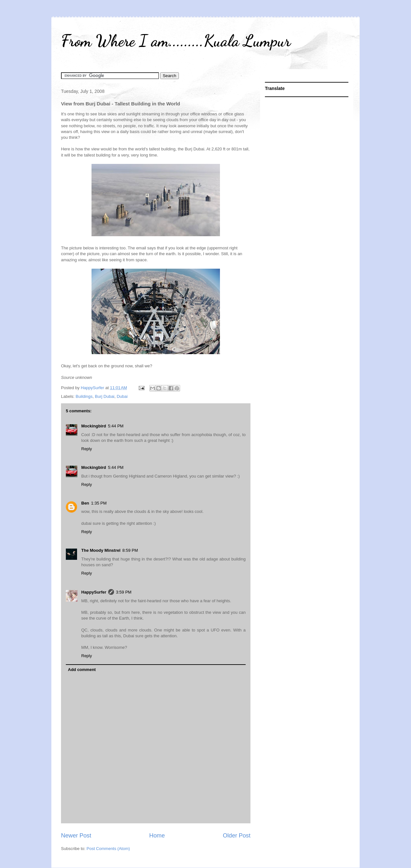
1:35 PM (99, 503)
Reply (87, 449)
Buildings (84, 396)
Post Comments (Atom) (108, 849)
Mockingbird (94, 426)
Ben (85, 503)
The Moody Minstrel (101, 550)
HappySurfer (94, 592)
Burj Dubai (105, 396)
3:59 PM (124, 592)
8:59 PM (130, 550)
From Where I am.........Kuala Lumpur (176, 41)
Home (157, 836)
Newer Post (76, 836)
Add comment (82, 670)
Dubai (122, 396)
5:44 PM (116, 426)
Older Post (237, 836)
